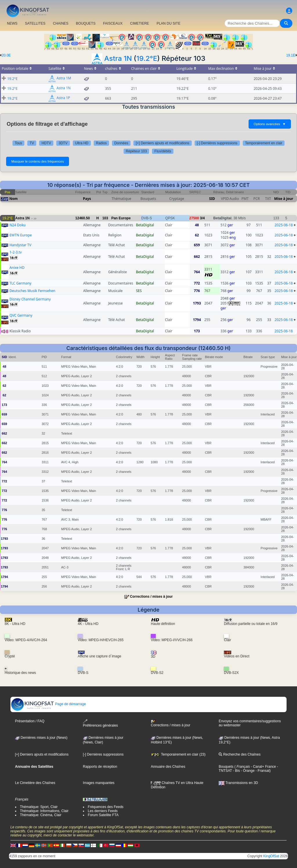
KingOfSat (271, 856)
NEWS (12, 23)
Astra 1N (118, 58)
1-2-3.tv (16, 252)
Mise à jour (284, 199)
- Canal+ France (263, 767)
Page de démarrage (48, 704)
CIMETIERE (140, 23)
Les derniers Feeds (103, 811)
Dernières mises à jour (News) (41, 738)
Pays (87, 199)
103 (105, 218)
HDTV (46, 143)
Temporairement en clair (264, 143)
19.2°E (147, 58)
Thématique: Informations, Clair (44, 811)
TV (32, 143)
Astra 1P (63, 98)
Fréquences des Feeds (106, 807)
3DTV (63, 143)
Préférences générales (100, 723)
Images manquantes (99, 783)
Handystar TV (20, 245)
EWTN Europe (21, 235)
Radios (101, 143)
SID (212, 199)
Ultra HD (82, 143)
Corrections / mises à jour (151, 597)
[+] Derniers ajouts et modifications (162, 143)
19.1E (291, 55)
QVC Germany (21, 315)
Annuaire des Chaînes (168, 767)
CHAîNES (60, 23)
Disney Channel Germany (30, 299)
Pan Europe (121, 218)
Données (121, 143)
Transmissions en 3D (238, 783)
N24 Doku (18, 225)
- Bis (236, 771)
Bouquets (226, 767)
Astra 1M (64, 78)
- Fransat (262, 771)
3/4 (202, 218)
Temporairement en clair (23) (178, 754)
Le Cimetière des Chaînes (35, 783)
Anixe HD (17, 268)
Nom (13, 199)
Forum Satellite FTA (103, 815)
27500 (194, 218)
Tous (18, 143)
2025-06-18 (284, 225)
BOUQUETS (86, 23)
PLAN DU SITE (169, 23)
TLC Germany (20, 283)
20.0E (6, 55)
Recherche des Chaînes (240, 754)
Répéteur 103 (136, 151)
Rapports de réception (100, 767)
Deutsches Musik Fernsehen (32, 291)
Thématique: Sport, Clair (39, 807)
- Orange (247, 771)
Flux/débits (163, 151)
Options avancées (270, 124)
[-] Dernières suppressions (217, 143)
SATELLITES (35, 23)
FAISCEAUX (113, 23)
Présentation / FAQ (30, 721)
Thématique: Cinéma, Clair (41, 815)
